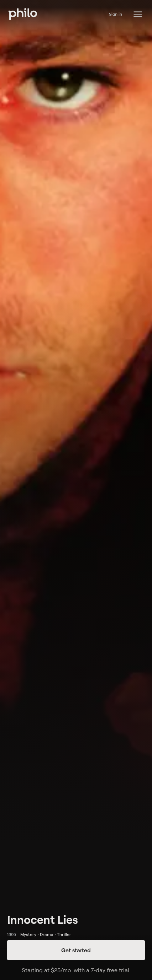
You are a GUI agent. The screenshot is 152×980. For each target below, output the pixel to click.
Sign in (116, 14)
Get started (76, 950)
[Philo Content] (138, 14)
